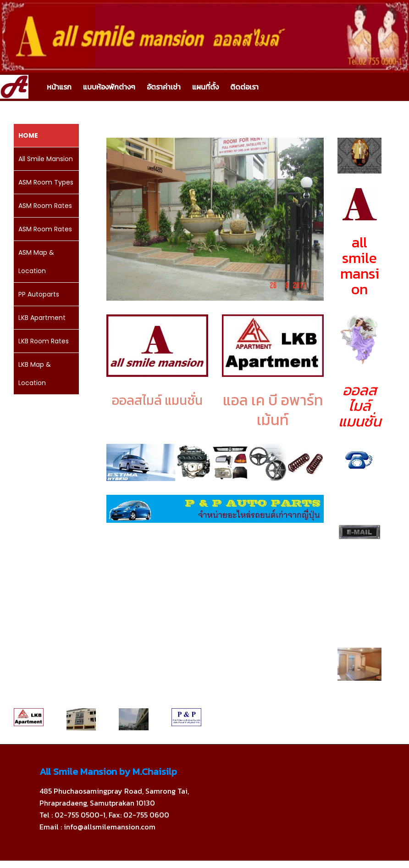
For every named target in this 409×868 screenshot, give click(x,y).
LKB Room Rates (44, 341)
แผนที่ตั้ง (205, 87)
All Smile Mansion (46, 159)
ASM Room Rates (45, 206)
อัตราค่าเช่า (164, 87)
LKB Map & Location (35, 374)
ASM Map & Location (36, 262)
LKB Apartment (42, 318)
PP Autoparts (39, 294)
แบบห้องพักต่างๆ (109, 87)
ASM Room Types (46, 182)
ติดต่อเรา (244, 87)
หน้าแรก (59, 87)
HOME (28, 135)
